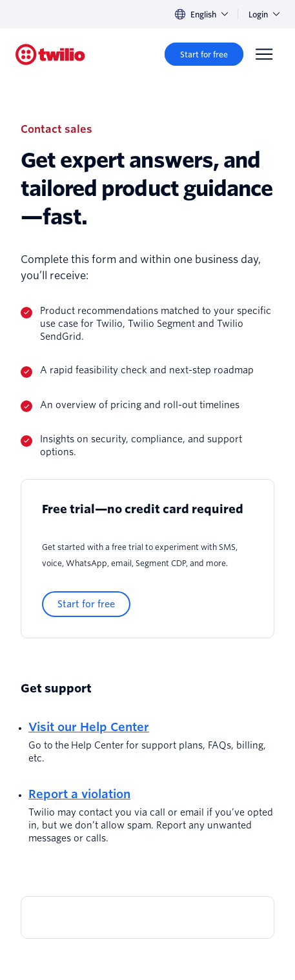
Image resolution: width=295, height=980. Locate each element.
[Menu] (264, 54)
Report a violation (79, 794)
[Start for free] (204, 54)
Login (264, 15)
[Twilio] (50, 54)
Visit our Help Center (89, 727)
